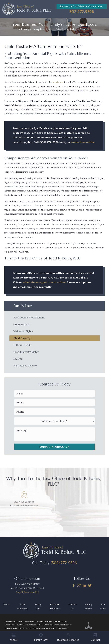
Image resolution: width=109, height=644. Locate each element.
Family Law (38, 608)
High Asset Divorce (25, 367)
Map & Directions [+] (27, 594)
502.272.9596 (82, 12)
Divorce (18, 360)
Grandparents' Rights (26, 353)
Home (7, 606)
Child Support (22, 325)
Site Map (103, 608)
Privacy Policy (88, 608)
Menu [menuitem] (14, 638)
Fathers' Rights (22, 346)
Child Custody (22, 339)
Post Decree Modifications (29, 318)
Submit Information (54, 448)
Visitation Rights (23, 332)
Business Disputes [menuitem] (68, 638)
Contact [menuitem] (95, 638)
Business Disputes (55, 608)
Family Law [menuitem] (41, 638)
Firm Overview (22, 608)
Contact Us (72, 608)
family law (58, 82)
